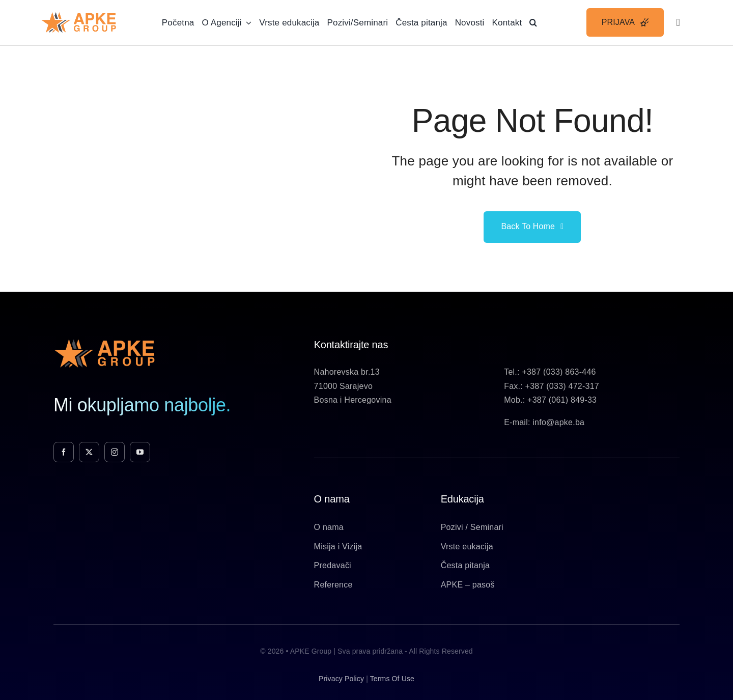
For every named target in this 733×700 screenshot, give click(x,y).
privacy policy (341, 679)
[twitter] (89, 452)
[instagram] (115, 452)
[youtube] (140, 452)
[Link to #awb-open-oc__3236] (678, 22)
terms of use (392, 679)
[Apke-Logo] (79, 16)
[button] (533, 22)
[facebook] (64, 452)
